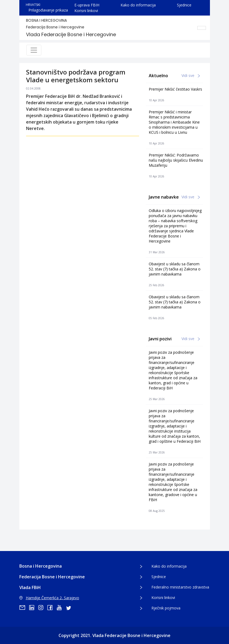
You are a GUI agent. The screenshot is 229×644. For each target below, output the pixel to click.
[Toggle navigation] (34, 50)
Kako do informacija (138, 5)
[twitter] (70, 608)
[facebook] (52, 608)
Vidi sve (191, 75)
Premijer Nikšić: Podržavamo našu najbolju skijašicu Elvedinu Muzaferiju (176, 160)
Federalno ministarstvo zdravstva (180, 587)
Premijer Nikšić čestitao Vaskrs (175, 89)
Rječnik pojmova (166, 608)
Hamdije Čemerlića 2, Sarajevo (49, 598)
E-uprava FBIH (87, 5)
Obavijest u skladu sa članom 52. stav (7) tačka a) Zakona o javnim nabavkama (175, 269)
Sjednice (184, 5)
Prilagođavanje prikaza (48, 10)
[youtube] (61, 608)
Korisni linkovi (86, 11)
